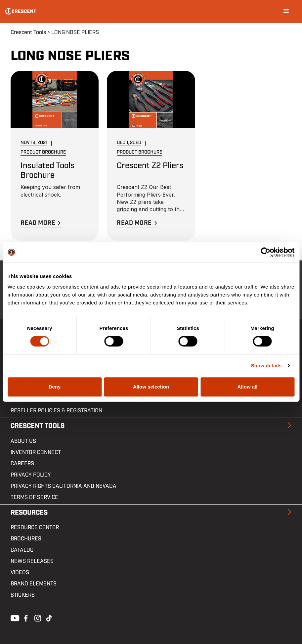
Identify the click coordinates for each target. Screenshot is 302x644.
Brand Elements (34, 584)
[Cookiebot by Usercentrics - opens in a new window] (265, 252)
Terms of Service (34, 497)
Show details (266, 366)
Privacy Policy (31, 475)
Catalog (22, 550)
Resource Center (35, 528)
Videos (20, 573)
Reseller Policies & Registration (56, 411)
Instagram (37, 618)
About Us (23, 441)
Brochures (26, 539)
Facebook (25, 618)
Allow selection (151, 387)
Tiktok (49, 618)
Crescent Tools (28, 32)
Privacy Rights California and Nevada (64, 486)
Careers (22, 464)
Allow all (248, 387)
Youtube (13, 618)
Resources (29, 513)
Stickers (23, 595)
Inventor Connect (36, 452)
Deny (55, 387)
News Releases (32, 561)
